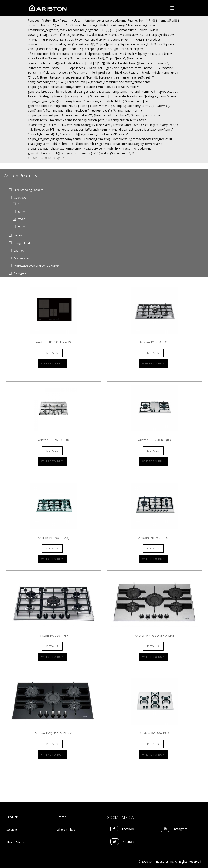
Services (12, 830)
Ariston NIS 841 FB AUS (53, 342)
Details (52, 353)
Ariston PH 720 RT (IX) (155, 440)
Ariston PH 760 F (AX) (54, 538)
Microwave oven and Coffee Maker (37, 266)
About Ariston (16, 842)
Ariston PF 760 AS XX (54, 440)
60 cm (22, 212)
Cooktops (20, 198)
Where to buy (66, 830)
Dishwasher (22, 258)
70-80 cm (24, 219)
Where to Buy (52, 364)
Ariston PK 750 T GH (54, 635)
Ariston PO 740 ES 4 (154, 733)
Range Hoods (23, 243)
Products (12, 817)
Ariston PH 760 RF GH (154, 538)
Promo (61, 817)
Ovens (18, 236)
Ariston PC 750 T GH (155, 342)
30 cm (22, 204)
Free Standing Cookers (29, 190)
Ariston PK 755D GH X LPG (154, 635)
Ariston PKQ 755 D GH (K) (54, 733)
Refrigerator (22, 273)
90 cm (22, 227)
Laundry (19, 251)
